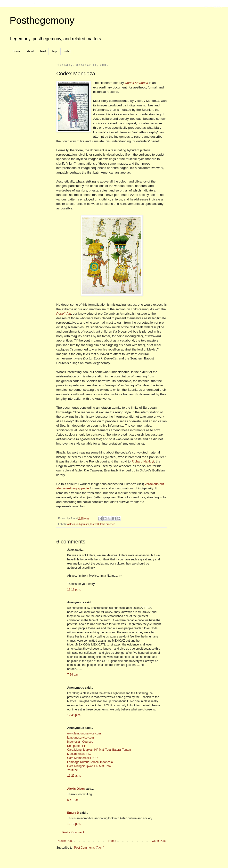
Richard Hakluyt (143, 461)
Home (112, 841)
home (16, 51)
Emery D (73, 813)
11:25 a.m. (74, 776)
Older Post (159, 841)
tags (55, 51)
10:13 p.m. (74, 824)
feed (43, 51)
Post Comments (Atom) (89, 848)
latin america (108, 524)
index (67, 51)
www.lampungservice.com (84, 733)
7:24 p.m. (73, 675)
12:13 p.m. (74, 589)
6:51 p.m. (73, 800)
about (30, 51)
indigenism (83, 524)
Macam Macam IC (79, 754)
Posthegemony (42, 20)
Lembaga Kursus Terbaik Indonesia (90, 762)
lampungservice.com (81, 738)
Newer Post (65, 841)
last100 (95, 524)
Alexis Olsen (76, 789)
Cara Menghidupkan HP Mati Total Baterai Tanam (99, 750)
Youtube (73, 770)
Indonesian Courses (80, 742)
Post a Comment (73, 832)
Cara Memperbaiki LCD (82, 758)
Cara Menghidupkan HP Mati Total (89, 766)
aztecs (71, 524)
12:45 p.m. (74, 715)
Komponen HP (77, 746)
